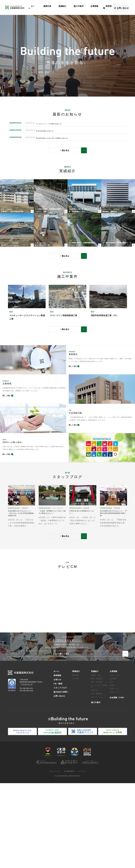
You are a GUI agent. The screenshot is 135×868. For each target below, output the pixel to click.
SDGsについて (115, 777)
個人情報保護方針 (70, 856)
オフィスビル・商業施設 (99, 771)
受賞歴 (112, 770)
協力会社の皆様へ (124, 5)
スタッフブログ (108, 5)
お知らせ (55, 5)
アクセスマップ (84, 5)
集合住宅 (94, 775)
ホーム (41, 10)
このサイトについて (53, 856)
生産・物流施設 (97, 778)
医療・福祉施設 (97, 763)
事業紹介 (76, 756)
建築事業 (75, 760)
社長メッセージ (115, 760)
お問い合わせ (59, 780)
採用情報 (57, 760)
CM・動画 (96, 5)
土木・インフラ (97, 781)
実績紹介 (95, 756)
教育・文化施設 (97, 767)
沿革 (111, 767)
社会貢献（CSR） (68, 5)
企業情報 (114, 756)
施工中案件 (96, 787)
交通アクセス (115, 773)
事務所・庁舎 (96, 760)
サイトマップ (84, 856)
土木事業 (75, 763)
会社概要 (113, 763)
